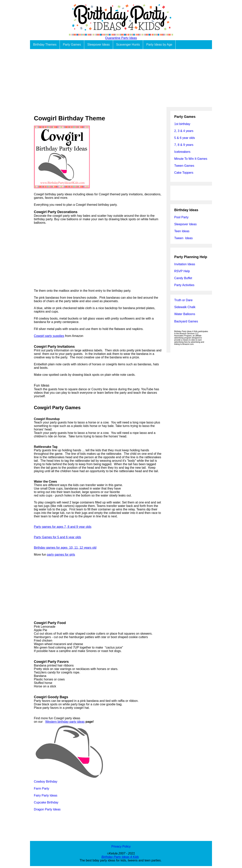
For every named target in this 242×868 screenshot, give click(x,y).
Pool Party (181, 217)
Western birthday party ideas (65, 722)
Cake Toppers (184, 173)
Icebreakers (182, 152)
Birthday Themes (45, 45)
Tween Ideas (183, 238)
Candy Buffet (183, 278)
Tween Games (184, 166)
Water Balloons (185, 314)
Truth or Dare (183, 300)
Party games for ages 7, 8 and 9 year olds (63, 527)
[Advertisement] (121, 78)
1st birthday (182, 124)
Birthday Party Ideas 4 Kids (120, 857)
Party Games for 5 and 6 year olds (57, 537)
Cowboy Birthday (46, 782)
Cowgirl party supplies (49, 336)
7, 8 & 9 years (184, 145)
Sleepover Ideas (99, 45)
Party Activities (184, 285)
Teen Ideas (182, 231)
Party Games (72, 45)
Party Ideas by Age (159, 45)
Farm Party (42, 789)
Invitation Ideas (185, 264)
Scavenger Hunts (128, 45)
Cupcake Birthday (46, 802)
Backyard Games (186, 321)
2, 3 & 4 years (184, 131)
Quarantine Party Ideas (121, 38)
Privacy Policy (121, 846)
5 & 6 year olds (185, 138)
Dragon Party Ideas (47, 809)
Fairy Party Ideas (46, 795)
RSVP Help (182, 271)
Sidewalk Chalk (185, 307)
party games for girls (61, 555)
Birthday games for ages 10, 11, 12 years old (65, 548)
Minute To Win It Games (191, 159)
